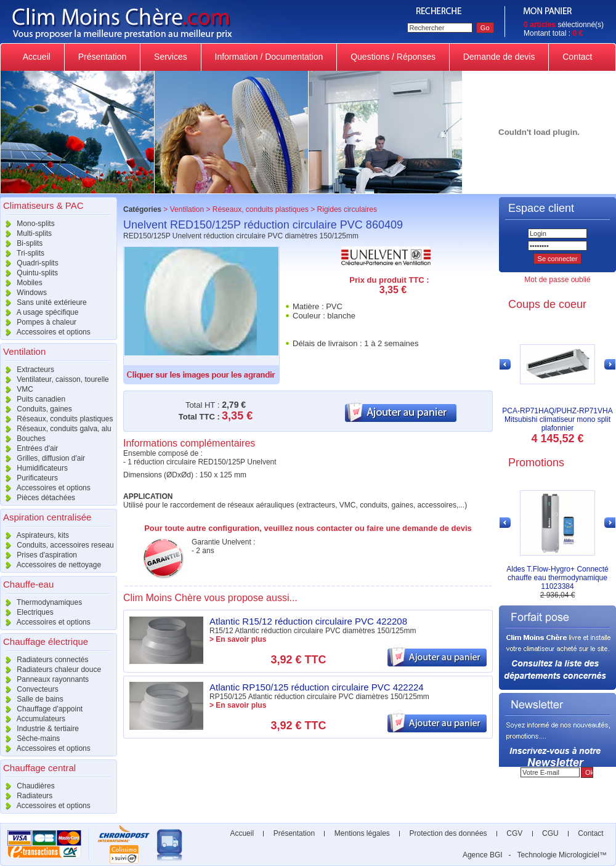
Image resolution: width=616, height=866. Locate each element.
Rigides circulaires (347, 209)
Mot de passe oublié (557, 280)
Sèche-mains (30, 739)
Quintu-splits (29, 273)
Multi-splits (26, 233)
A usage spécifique (39, 312)
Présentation (102, 57)
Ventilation (187, 209)
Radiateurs (26, 796)
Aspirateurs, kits (34, 535)
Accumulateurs (33, 719)
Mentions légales (362, 833)
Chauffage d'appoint (41, 709)
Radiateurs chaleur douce (51, 670)
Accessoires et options (45, 332)
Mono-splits (27, 224)
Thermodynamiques (41, 602)
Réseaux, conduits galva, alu (56, 429)
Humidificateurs (34, 468)
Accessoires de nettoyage (51, 565)
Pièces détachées (38, 498)
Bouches (23, 439)
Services (170, 57)
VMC (17, 389)
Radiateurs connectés (44, 660)
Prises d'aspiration (38, 555)
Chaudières (27, 786)
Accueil (37, 57)
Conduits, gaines (36, 409)
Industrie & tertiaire (39, 729)
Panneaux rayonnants (44, 679)
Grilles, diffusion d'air (43, 458)
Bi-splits (21, 243)
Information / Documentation (269, 57)
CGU (550, 833)
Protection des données (448, 833)
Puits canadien (33, 399)
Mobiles (21, 283)
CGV (515, 833)
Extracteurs (27, 370)
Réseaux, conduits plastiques (56, 419)
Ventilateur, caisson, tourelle (55, 379)
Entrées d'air (29, 448)
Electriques (27, 612)
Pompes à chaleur (38, 322)
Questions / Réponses (393, 57)
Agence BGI (483, 855)
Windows (23, 293)
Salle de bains (32, 699)
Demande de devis (499, 57)
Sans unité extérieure (43, 302)
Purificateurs (29, 478)
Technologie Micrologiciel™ (562, 855)
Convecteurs (29, 689)
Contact (577, 57)
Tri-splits (22, 253)
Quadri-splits (29, 263)
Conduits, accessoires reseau (57, 545)
